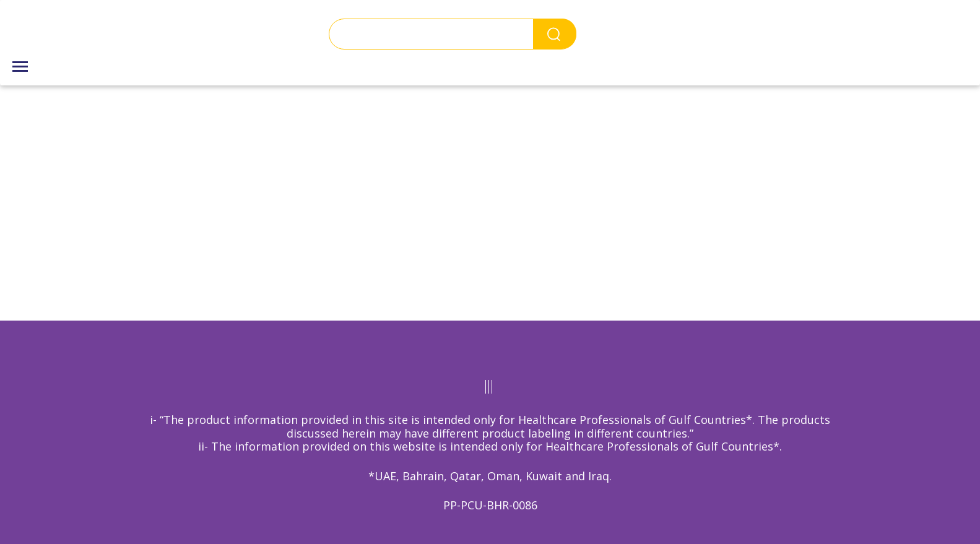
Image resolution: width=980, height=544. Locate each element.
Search (555, 34)
